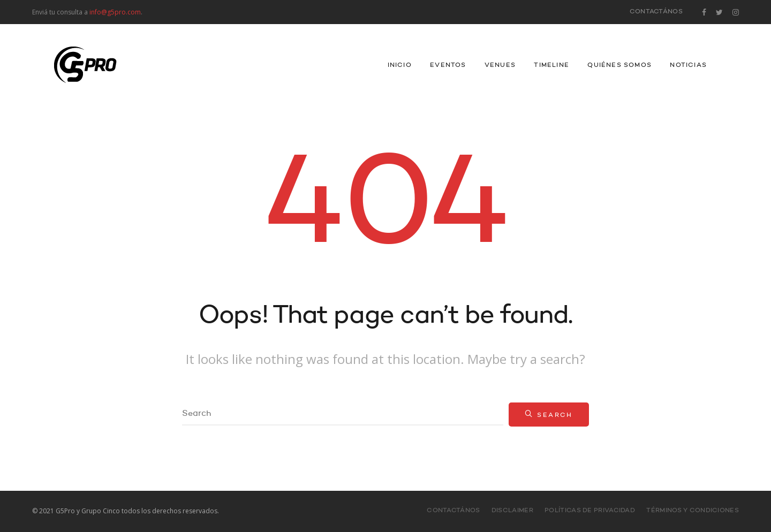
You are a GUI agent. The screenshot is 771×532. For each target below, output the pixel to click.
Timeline (551, 65)
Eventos (448, 65)
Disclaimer (512, 511)
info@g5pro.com (115, 12)
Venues (500, 65)
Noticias (688, 65)
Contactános (656, 12)
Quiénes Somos (619, 65)
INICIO (400, 65)
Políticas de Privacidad (590, 511)
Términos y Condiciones (693, 511)
